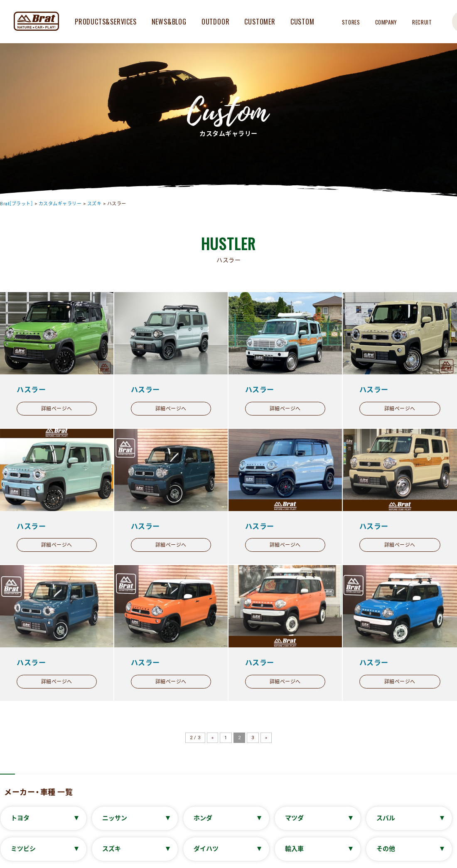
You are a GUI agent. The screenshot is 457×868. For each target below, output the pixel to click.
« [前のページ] (213, 738)
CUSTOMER (260, 22)
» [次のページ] (266, 738)
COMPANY (386, 22)
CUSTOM (302, 22)
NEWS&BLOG (169, 22)
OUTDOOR (216, 22)
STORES (351, 22)
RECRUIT (422, 22)
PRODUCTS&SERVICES (106, 22)
